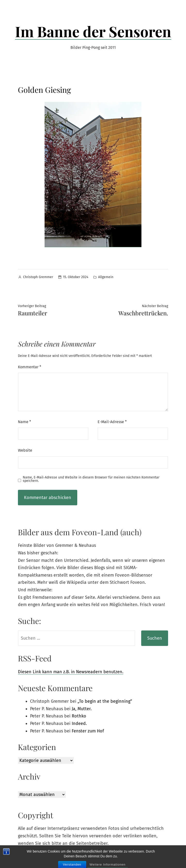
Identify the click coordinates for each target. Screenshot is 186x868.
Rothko (79, 716)
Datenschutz (114, 857)
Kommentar (30, 367)
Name (24, 422)
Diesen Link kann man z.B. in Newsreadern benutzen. (71, 672)
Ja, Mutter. (82, 709)
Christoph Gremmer (38, 277)
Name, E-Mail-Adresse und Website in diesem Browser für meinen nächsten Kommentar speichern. (91, 479)
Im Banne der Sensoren (93, 31)
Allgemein (106, 277)
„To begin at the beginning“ (105, 701)
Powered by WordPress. (82, 857)
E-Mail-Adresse (112, 422)
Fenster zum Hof (88, 731)
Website (25, 450)
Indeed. (79, 723)
